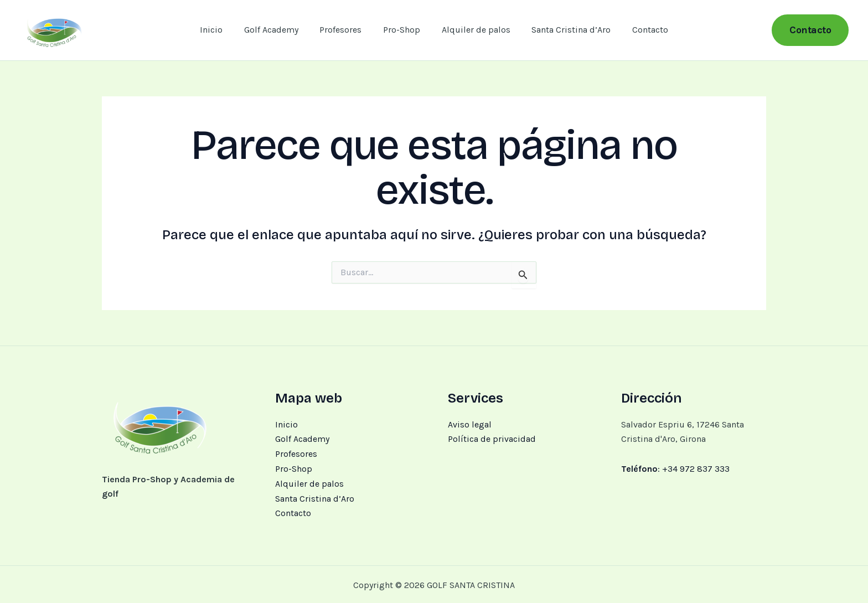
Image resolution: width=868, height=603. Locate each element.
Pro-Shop (402, 30)
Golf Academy (278, 30)
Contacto (639, 30)
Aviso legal (470, 424)
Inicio (222, 30)
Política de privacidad (492, 439)
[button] (810, 30)
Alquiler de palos (472, 30)
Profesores (344, 30)
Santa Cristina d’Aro (564, 30)
